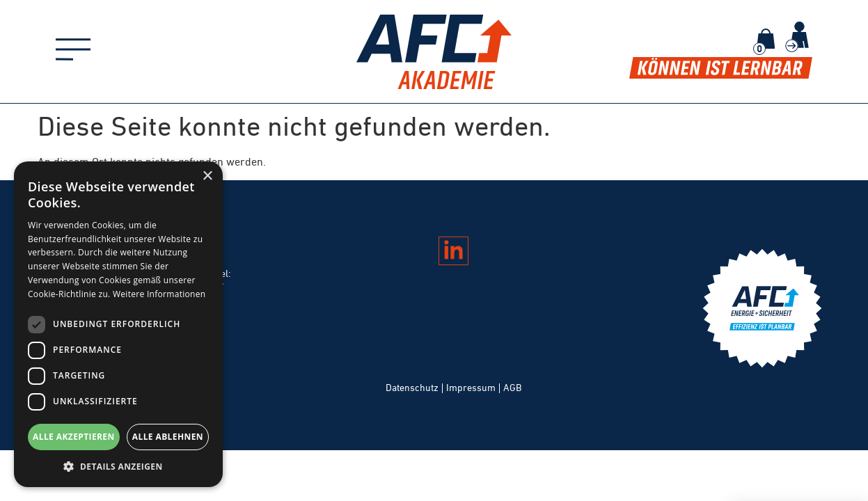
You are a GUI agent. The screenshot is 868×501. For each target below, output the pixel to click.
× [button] (207, 176)
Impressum (471, 388)
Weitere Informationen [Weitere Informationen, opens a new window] (159, 294)
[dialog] (118, 324)
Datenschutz (412, 388)
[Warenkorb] (766, 39)
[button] (118, 466)
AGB (512, 388)
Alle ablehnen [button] (168, 437)
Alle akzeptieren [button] (74, 437)
